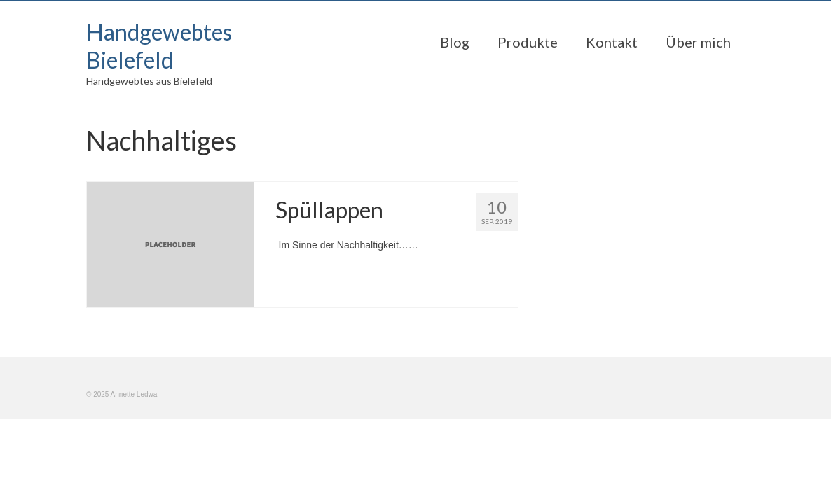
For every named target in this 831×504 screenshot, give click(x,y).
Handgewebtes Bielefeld (159, 46)
